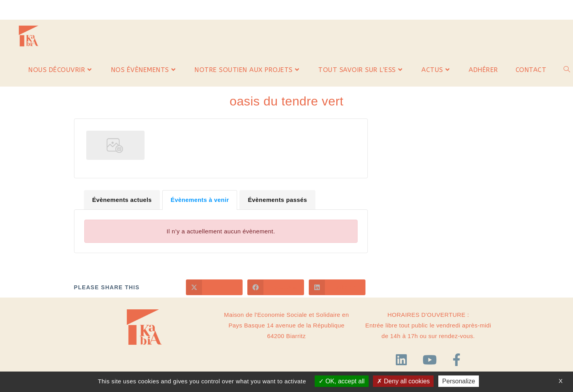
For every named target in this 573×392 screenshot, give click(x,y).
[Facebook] (456, 360)
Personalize (459, 381)
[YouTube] (432, 360)
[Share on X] (214, 287)
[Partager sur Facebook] (276, 287)
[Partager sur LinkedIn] (337, 287)
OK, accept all (342, 381)
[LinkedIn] (403, 360)
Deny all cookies (403, 381)
